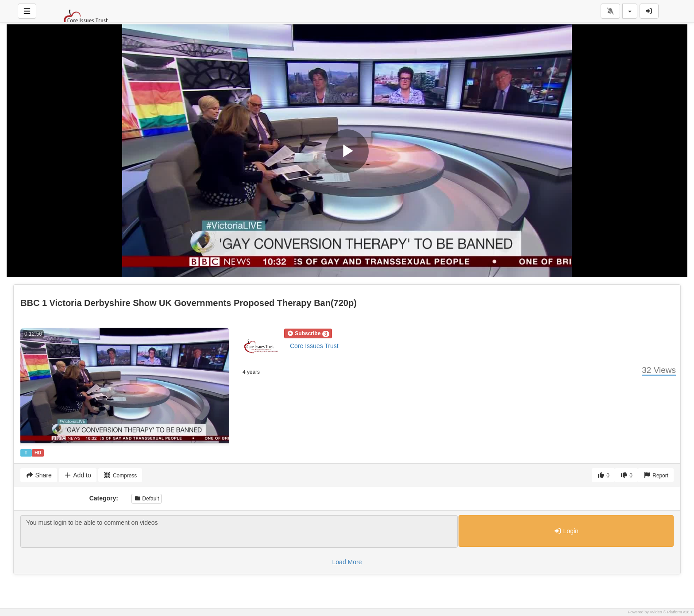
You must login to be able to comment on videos (239, 531)
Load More (347, 562)
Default (147, 499)
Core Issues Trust (314, 346)
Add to (78, 475)
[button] (308, 333)
